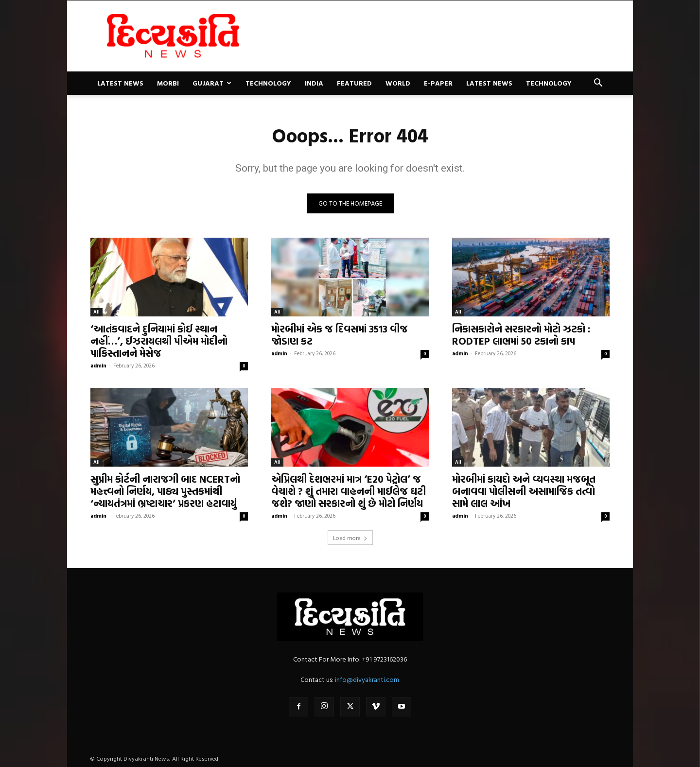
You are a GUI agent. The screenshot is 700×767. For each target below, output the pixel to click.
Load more (350, 538)
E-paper (438, 83)
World (398, 83)
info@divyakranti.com (367, 679)
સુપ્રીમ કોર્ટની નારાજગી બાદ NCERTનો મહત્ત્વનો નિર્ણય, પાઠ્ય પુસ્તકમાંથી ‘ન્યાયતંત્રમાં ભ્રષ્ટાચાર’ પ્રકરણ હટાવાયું (165, 491)
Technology (268, 83)
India (314, 83)
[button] (598, 84)
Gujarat (212, 83)
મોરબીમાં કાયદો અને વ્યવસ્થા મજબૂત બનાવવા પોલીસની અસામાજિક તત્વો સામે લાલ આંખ (524, 491)
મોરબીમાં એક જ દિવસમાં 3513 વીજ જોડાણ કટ (340, 335)
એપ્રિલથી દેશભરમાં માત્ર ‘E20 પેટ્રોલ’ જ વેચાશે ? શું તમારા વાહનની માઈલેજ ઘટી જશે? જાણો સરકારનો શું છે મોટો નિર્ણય (349, 491)
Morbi (168, 83)
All (96, 312)
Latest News (120, 83)
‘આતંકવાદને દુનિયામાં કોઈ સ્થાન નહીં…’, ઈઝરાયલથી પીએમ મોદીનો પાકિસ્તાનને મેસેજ (159, 341)
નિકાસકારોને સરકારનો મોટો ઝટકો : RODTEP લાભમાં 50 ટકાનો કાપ (521, 335)
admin (98, 366)
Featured (354, 83)
